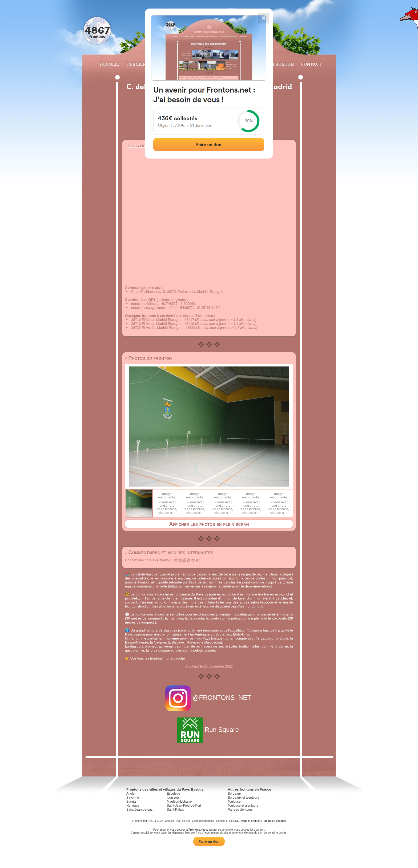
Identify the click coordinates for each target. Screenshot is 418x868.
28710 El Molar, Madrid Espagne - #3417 (163, 320)
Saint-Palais (175, 810)
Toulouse (234, 802)
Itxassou (173, 798)
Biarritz (131, 802)
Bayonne (133, 798)
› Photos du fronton (148, 358)
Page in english (251, 821)
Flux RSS (233, 821)
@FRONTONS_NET (209, 698)
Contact (310, 64)
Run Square (209, 730)
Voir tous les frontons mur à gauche (158, 658)
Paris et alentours (240, 810)
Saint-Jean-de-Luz (139, 810)
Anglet (131, 794)
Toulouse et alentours (243, 806)
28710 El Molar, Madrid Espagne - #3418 (163, 324)
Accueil (109, 64)
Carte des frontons (203, 821)
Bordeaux (234, 794)
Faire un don (209, 841)
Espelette (174, 794)
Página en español (274, 821)
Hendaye (133, 806)
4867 (97, 30)
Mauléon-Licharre (179, 802)
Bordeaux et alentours (243, 798)
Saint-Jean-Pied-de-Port (184, 806)
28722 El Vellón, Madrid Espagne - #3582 (163, 328)
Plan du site (183, 821)
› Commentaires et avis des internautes (169, 552)
